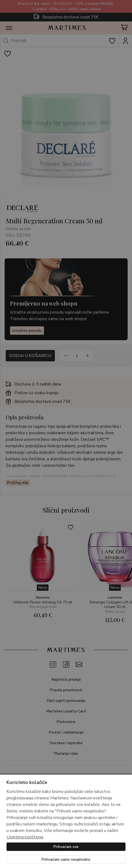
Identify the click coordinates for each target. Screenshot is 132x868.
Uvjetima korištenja (25, 837)
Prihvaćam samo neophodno (66, 859)
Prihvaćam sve (66, 847)
